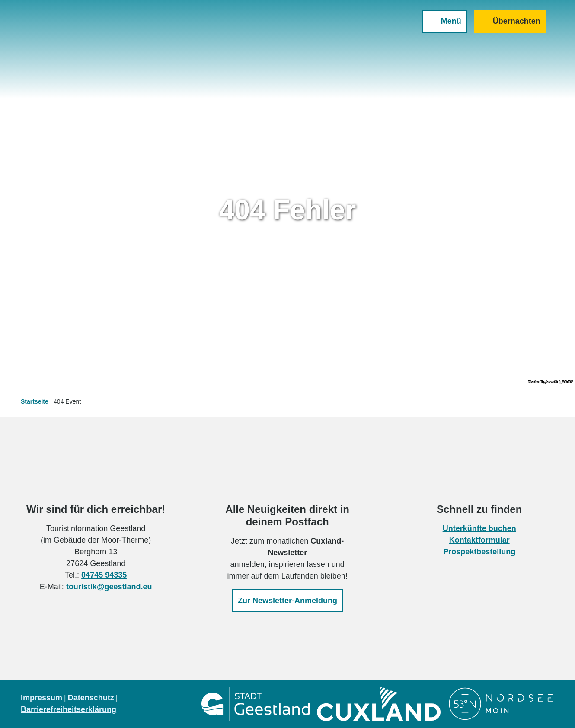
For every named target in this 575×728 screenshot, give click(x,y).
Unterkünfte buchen (479, 528)
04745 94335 (104, 575)
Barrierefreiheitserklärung (69, 709)
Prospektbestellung (479, 552)
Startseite (35, 401)
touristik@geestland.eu (109, 587)
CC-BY (567, 382)
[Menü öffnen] (439, 28)
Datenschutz (91, 698)
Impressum (42, 698)
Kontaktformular (479, 540)
